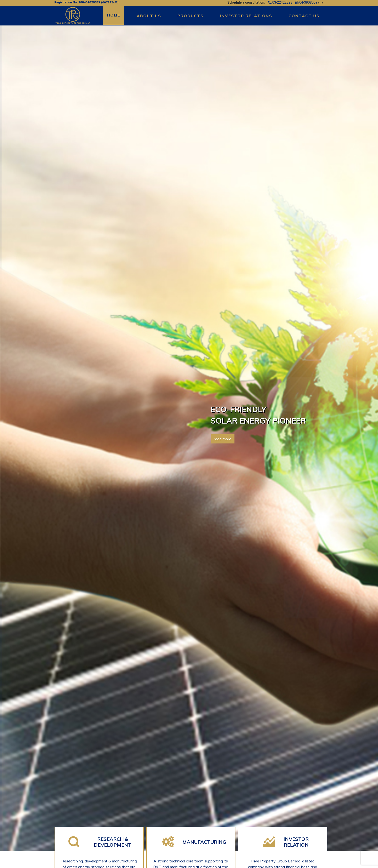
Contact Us (304, 16)
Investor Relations (246, 16)
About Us (149, 16)
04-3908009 (306, 2)
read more (223, 439)
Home (114, 15)
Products (191, 16)
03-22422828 (281, 2)
